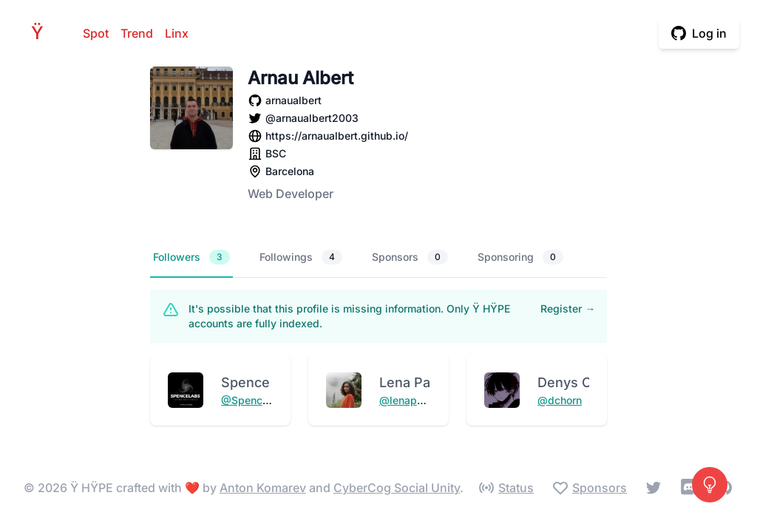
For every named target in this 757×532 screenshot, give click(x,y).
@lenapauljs (410, 400)
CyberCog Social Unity (397, 488)
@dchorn (560, 400)
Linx (177, 33)
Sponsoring (520, 257)
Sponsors (410, 257)
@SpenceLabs (257, 400)
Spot (96, 33)
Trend (137, 33)
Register (568, 308)
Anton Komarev (263, 488)
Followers (191, 257)
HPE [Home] (41, 33)
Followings (301, 257)
